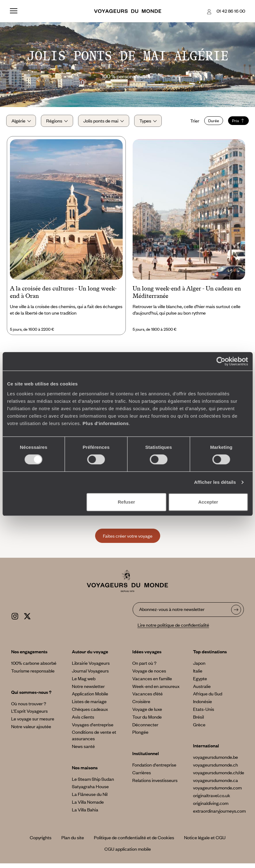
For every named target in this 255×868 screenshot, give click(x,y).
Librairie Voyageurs (91, 668)
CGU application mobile (128, 853)
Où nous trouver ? (29, 708)
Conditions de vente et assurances (94, 740)
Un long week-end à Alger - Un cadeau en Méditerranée (187, 297)
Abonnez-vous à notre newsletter (172, 614)
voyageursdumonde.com (217, 792)
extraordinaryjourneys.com (219, 815)
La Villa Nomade (88, 806)
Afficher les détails (215, 482)
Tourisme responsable (33, 675)
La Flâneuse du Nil (90, 799)
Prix (235, 123)
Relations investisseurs (155, 785)
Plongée (140, 737)
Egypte (200, 683)
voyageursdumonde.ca (215, 785)
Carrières (142, 777)
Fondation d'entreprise (154, 769)
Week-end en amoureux (156, 691)
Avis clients (83, 721)
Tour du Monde (147, 721)
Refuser (126, 502)
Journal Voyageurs (90, 675)
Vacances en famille (152, 683)
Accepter (208, 502)
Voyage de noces (149, 675)
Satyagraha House (90, 791)
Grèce (199, 729)
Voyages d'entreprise (93, 729)
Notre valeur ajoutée (31, 731)
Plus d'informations (106, 423)
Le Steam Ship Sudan (93, 784)
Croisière (141, 706)
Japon (199, 668)
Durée (210, 123)
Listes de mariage (89, 706)
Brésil (198, 721)
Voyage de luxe (147, 714)
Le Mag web (84, 683)
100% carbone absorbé (34, 668)
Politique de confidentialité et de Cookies (134, 842)
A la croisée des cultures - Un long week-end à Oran (63, 297)
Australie (202, 691)
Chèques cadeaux (90, 714)
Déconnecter (145, 729)
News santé (83, 751)
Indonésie (202, 706)
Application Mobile (90, 698)
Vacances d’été (147, 698)
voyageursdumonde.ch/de (219, 777)
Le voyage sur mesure (33, 723)
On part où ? (144, 668)
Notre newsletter (88, 691)
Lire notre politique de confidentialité (173, 630)
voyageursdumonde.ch (215, 769)
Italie (198, 675)
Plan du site (73, 842)
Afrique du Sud (208, 698)
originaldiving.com (211, 808)
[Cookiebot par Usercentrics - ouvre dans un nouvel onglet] (221, 361)
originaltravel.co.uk (212, 800)
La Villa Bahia (85, 814)
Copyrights (41, 842)
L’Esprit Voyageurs (29, 715)
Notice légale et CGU (205, 842)
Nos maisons (85, 772)
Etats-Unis (204, 714)
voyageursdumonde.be (215, 762)
